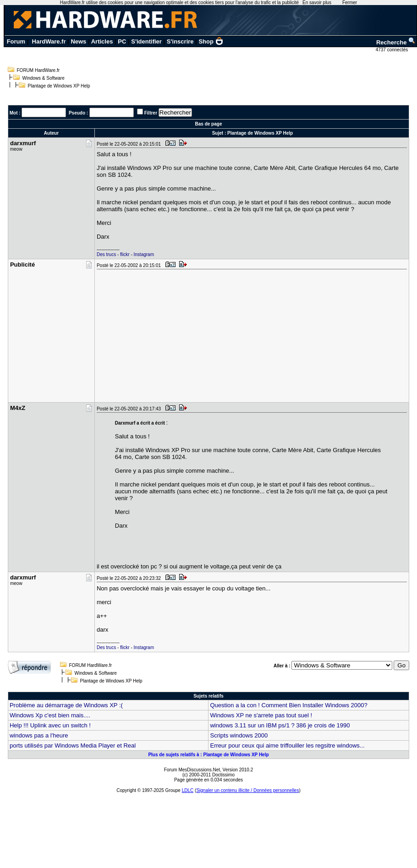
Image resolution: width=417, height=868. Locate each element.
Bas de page (209, 124)
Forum (16, 41)
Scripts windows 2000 (239, 735)
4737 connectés (392, 50)
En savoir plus (317, 3)
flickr (125, 254)
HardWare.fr (49, 41)
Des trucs (106, 254)
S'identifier (146, 41)
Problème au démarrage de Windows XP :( (66, 705)
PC (122, 41)
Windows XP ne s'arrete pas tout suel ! (261, 715)
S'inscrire (180, 41)
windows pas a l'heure (39, 735)
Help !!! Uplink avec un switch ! (50, 725)
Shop (211, 41)
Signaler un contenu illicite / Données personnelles (247, 790)
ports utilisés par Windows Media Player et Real (73, 745)
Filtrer (151, 113)
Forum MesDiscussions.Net (192, 770)
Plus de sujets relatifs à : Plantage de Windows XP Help (208, 755)
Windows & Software (44, 78)
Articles (102, 41)
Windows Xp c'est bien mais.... (50, 715)
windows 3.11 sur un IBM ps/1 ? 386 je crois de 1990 (280, 725)
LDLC (188, 790)
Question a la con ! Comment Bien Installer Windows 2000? (288, 705)
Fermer (350, 3)
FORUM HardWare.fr (38, 70)
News (78, 41)
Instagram (144, 254)
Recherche (396, 42)
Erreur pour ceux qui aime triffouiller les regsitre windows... (287, 745)
